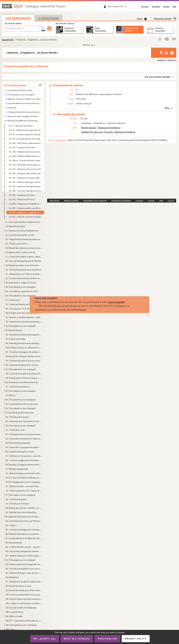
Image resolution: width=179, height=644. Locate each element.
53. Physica (10, 395)
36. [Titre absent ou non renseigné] (21, 326)
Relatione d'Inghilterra (109, 128)
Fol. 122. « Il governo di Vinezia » (23, 147)
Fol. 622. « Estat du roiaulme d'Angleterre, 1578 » (26, 217)
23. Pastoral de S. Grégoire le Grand (21, 283)
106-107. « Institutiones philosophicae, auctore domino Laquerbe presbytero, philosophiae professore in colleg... (24, 621)
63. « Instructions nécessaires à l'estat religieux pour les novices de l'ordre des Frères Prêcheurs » (24, 439)
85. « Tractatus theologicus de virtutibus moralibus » (24, 530)
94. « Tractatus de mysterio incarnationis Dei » (24, 569)
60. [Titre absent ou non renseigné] (21, 426)
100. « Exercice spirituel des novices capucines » (24, 595)
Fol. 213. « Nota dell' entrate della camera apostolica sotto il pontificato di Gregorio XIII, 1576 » (26, 165)
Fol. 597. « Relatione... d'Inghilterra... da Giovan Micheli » (26, 212)
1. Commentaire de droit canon (19, 90)
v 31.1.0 (171, 200)
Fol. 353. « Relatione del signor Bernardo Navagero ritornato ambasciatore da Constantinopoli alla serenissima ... (26, 186)
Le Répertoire (48, 18)
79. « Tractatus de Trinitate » (18, 504)
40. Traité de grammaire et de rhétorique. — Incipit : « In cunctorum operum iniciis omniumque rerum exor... (24, 343)
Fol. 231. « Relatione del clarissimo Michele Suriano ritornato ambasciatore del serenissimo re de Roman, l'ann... (26, 169)
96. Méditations (12, 577)
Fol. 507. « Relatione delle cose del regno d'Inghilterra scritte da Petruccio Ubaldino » (26, 208)
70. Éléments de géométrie (17, 469)
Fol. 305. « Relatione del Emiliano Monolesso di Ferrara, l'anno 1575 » (26, 173)
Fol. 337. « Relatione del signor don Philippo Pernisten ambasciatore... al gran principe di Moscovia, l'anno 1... (26, 182)
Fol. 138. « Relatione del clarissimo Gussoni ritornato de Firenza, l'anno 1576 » (26, 152)
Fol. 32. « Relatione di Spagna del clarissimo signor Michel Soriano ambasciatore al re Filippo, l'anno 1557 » (26, 130)
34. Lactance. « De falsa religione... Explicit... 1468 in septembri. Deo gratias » (24, 317)
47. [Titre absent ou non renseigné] (21, 369)
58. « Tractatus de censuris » (17, 417)
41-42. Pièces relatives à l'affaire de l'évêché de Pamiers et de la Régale (24, 348)
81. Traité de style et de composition (21, 512)
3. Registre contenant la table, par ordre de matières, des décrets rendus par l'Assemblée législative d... (24, 99)
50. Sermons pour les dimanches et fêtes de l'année (23, 382)
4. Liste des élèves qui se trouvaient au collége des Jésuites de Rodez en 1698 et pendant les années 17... (24, 103)
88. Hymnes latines (14, 543)
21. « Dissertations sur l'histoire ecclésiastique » (24, 274)
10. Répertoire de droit (15, 226)
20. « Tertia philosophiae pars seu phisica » (24, 270)
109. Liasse (10, 629)
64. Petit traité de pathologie (18, 443)
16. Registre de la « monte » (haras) (21, 252)
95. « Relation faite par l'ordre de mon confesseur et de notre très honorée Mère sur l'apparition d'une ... (24, 573)
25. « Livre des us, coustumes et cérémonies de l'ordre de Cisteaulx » (23, 291)
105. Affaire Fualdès (14, 616)
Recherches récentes (165, 19)
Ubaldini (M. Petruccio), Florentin (97, 132)
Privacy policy (136, 639)
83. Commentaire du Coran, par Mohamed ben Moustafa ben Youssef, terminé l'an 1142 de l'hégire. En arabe (24, 521)
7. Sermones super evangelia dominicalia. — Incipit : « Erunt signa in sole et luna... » (23, 116)
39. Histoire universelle (15, 339)
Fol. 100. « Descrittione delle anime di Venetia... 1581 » (26, 143)
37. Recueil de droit (14, 330)
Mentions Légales (71, 200)
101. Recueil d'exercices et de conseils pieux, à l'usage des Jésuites (24, 599)
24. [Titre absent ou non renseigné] (21, 287)
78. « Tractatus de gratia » (17, 499)
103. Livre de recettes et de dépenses (21, 608)
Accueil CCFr (8, 40)
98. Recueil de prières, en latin (18, 586)
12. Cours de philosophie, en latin (20, 235)
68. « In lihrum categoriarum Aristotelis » (23, 460)
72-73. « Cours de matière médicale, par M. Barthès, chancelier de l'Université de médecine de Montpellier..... (24, 478)
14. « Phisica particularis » (17, 244)
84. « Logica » (11, 525)
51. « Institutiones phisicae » (18, 387)
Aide (174, 6)
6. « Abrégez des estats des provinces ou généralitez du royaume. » (24, 112)
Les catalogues (18, 18)
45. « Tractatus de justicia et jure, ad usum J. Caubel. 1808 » (24, 361)
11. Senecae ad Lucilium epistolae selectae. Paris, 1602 (23, 231)
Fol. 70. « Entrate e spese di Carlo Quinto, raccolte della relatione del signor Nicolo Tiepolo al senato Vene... (26, 134)
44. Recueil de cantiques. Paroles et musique (24, 356)
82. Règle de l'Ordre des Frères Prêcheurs (23, 517)
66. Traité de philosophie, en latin (20, 452)
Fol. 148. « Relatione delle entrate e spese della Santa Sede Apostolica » (26, 156)
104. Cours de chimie (14, 612)
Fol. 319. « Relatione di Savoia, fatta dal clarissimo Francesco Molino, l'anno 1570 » (26, 178)
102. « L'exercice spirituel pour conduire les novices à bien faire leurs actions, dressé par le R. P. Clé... (24, 603)
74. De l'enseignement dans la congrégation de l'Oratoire (24, 482)
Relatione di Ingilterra (125, 132)
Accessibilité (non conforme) (95, 200)
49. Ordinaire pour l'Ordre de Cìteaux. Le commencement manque (24, 378)
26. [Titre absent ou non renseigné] (21, 296)
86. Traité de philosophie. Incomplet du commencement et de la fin (24, 534)
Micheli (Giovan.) (89, 128)
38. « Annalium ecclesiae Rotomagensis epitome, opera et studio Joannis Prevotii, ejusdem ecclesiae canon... (24, 335)
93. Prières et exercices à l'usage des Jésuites (24, 564)
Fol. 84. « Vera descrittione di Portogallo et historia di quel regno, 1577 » (26, 139)
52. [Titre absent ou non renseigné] (21, 391)
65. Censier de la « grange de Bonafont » (23, 447)
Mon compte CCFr (118, 6)
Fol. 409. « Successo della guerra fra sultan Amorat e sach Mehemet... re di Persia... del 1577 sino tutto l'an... (26, 191)
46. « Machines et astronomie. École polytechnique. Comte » (23, 365)
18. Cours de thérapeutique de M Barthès (23, 261)
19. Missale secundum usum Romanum (22, 265)
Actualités (156, 6)
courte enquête (116, 302)
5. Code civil (11, 108)
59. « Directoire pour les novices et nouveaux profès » (24, 421)
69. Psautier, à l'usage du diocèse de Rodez (24, 465)
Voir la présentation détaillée (158, 77)
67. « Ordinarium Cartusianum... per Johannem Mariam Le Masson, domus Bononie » (24, 456)
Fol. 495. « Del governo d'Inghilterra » (25, 204)
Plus (167, 108)
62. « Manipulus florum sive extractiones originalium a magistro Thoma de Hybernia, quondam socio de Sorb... (24, 434)
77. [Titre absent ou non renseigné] (21, 495)
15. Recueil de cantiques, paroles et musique (24, 248)
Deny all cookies (77, 639)
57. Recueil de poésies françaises (20, 413)
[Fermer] (142, 298)
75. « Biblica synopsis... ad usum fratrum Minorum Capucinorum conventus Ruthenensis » (24, 486)
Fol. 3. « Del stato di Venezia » (21, 126)
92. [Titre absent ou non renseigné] (21, 560)
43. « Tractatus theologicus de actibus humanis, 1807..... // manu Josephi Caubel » (24, 352)
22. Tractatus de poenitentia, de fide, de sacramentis (24, 278)
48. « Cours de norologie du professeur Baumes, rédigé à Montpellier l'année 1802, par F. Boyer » (24, 374)
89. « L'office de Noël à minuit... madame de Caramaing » (24, 547)
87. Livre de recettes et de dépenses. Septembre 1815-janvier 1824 (24, 538)
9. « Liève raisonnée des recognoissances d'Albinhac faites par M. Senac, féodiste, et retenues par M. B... (24, 222)
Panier (142, 19)
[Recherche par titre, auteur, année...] (22, 29)
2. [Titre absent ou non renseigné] (20, 95)
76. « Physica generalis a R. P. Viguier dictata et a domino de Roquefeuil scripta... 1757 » (24, 491)
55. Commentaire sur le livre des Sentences (23, 404)
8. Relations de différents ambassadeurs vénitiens (23, 121)
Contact (166, 6)
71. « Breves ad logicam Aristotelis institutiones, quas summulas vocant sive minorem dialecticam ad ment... (24, 473)
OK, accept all (45, 639)
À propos (145, 6)
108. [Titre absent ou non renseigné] (21, 625)
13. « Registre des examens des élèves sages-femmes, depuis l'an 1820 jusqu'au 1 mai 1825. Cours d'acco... (24, 239)
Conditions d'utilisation (121, 200)
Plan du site (54, 200)
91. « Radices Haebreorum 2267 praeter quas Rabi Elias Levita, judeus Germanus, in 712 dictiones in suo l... (24, 556)
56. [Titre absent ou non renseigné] (21, 408)
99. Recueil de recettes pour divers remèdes (24, 590)
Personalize (107, 639)
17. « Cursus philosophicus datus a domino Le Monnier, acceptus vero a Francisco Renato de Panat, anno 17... (24, 257)
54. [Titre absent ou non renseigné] (21, 400)
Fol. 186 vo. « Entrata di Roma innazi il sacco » (26, 160)
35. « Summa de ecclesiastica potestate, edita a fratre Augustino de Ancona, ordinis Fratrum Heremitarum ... (24, 322)
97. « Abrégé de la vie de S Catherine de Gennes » (24, 582)
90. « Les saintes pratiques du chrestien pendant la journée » (24, 551)
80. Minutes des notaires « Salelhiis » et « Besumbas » (24, 508)
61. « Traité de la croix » (16, 430)
